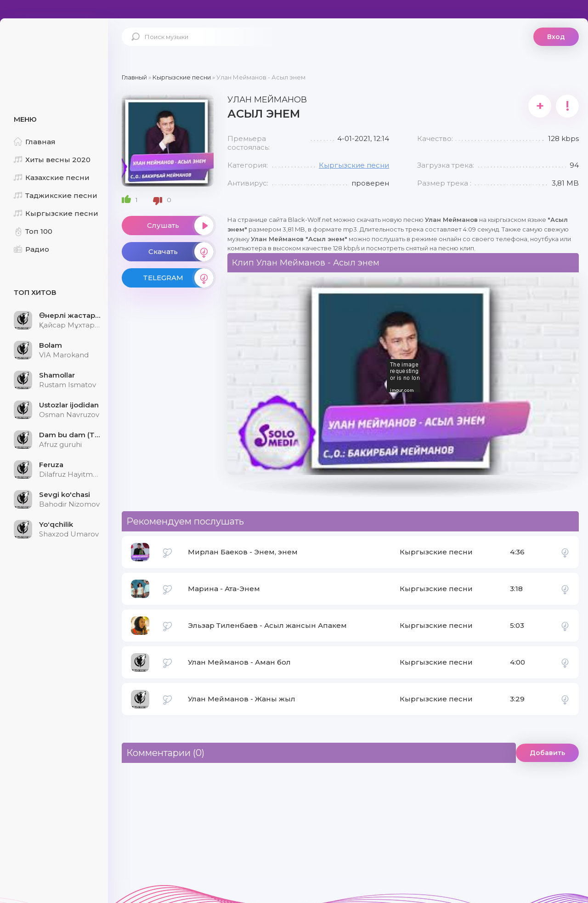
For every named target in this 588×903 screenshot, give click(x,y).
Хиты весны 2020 (52, 160)
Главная (35, 142)
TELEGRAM (178, 278)
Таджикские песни (56, 195)
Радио (31, 249)
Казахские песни (52, 178)
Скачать (181, 252)
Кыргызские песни (56, 213)
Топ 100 (33, 231)
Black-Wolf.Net (55, 48)
